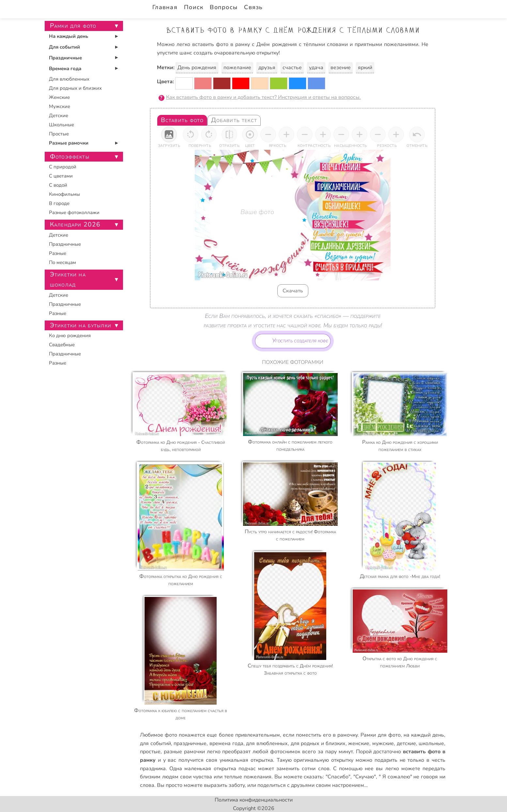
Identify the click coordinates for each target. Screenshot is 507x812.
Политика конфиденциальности (254, 800)
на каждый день (424, 735)
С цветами (61, 176)
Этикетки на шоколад (68, 280)
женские (359, 743)
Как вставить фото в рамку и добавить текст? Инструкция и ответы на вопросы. (263, 97)
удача (316, 68)
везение (341, 68)
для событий (155, 743)
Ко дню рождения (70, 336)
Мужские (60, 106)
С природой (63, 167)
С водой (58, 185)
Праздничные (65, 58)
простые (150, 752)
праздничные (190, 743)
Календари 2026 (75, 225)
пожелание (237, 68)
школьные (431, 743)
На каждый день (69, 36)
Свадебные (62, 345)
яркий (365, 68)
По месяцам (62, 262)
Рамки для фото (380, 735)
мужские (383, 743)
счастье (292, 68)
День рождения (197, 68)
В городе (59, 203)
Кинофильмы (64, 194)
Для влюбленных (69, 79)
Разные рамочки (69, 143)
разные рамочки (184, 752)
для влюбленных (267, 743)
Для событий (64, 47)
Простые (59, 134)
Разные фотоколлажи (74, 212)
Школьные (61, 125)
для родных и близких (318, 743)
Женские (59, 97)
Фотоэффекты (70, 157)
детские (406, 743)
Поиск (194, 7)
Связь (253, 7)
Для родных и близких (75, 88)
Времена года (65, 69)
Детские (59, 116)
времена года (226, 743)
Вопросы (224, 7)
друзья (267, 68)
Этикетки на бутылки (81, 325)
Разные (58, 253)
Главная (165, 7)
